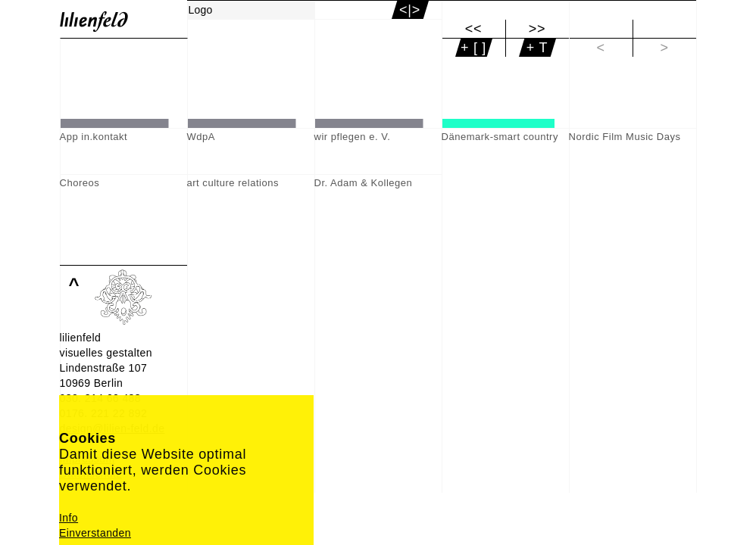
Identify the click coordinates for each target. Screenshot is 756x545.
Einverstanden (95, 533)
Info (69, 518)
